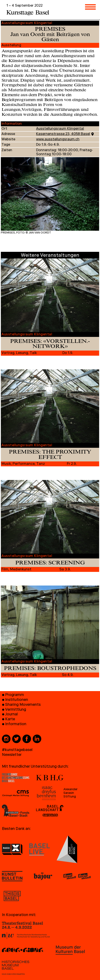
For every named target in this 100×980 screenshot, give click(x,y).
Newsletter (12, 755)
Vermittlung (16, 710)
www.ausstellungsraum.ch (58, 140)
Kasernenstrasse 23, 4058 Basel (63, 134)
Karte (10, 720)
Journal (11, 715)
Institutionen (17, 700)
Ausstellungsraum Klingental (60, 129)
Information (16, 724)
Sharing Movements (23, 705)
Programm (15, 695)
